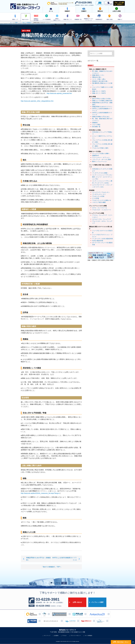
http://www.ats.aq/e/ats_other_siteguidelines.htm (37, 101)
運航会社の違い (97, 77)
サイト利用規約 (88, 636)
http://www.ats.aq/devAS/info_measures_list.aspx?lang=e (40, 493)
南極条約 (95, 123)
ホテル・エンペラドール (100, 208)
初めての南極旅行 (27, 22)
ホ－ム (12, 22)
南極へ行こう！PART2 (99, 93)
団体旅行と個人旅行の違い (100, 81)
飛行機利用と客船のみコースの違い (102, 84)
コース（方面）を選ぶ (99, 79)
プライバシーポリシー (76, 636)
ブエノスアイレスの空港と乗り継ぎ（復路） (102, 145)
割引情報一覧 (96, 127)
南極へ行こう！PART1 (99, 91)
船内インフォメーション (100, 161)
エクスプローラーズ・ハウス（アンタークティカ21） (102, 186)
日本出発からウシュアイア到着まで (102, 133)
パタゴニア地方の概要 (99, 202)
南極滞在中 (96, 155)
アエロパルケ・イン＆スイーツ (102, 210)
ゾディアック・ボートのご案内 (102, 159)
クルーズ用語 (96, 125)
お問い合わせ (77, 602)
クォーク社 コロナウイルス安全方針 (102, 232)
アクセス (64, 636)
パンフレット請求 (97, 602)
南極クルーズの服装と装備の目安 (102, 101)
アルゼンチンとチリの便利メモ (102, 200)
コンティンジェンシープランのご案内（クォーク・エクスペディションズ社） (102, 177)
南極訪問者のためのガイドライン (102, 107)
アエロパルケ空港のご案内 (100, 148)
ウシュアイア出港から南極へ (101, 153)
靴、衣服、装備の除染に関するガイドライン (102, 120)
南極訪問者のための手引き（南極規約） (102, 104)
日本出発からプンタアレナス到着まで (102, 170)
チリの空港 (96, 198)
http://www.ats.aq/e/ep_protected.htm (59, 93)
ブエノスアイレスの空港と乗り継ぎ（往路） (102, 141)
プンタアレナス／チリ (99, 194)
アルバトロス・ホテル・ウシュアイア (102, 222)
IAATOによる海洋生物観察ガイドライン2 (102, 114)
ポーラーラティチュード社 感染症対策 (102, 244)
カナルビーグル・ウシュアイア (102, 219)
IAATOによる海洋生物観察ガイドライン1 (102, 110)
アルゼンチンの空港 (98, 196)
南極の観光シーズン (98, 75)
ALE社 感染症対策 (98, 241)
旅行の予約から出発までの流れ (102, 99)
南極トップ (18, 22)
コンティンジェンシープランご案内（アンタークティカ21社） (102, 182)
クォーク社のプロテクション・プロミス (102, 236)
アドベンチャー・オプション (101, 157)
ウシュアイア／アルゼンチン (101, 192)
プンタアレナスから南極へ (100, 173)
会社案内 (56, 636)
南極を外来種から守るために (101, 117)
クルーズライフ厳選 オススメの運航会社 (102, 88)
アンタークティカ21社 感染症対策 (103, 239)
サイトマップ (47, 636)
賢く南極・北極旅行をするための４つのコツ (102, 72)
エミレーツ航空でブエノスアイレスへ (102, 137)
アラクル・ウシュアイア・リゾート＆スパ (102, 216)
